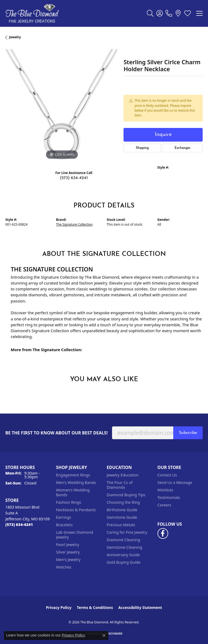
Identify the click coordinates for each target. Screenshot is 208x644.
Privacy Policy (59, 607)
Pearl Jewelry (68, 545)
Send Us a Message (175, 482)
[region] (62, 104)
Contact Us (167, 475)
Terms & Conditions (95, 607)
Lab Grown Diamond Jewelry (75, 535)
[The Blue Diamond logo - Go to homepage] (32, 13)
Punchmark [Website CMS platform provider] (114, 634)
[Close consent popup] (104, 635)
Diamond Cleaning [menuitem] (123, 540)
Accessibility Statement (140, 607)
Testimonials (169, 497)
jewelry (15, 37)
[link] (169, 13)
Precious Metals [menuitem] (121, 525)
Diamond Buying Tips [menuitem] (126, 495)
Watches (64, 567)
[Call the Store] (19, 524)
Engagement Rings (73, 475)
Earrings (64, 517)
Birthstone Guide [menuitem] (122, 510)
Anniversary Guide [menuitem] (123, 555)
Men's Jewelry (68, 560)
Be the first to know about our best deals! (57, 433)
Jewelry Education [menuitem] (123, 475)
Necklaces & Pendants (76, 510)
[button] (150, 13)
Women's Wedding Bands (73, 492)
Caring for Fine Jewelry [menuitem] (127, 532)
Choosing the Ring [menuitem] (123, 502)
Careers (164, 505)
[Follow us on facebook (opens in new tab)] (163, 533)
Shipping (142, 148)
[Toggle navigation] (199, 13)
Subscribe (188, 433)
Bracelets (64, 525)
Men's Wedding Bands (76, 482)
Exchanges (182, 148)
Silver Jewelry (68, 552)
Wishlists (165, 490)
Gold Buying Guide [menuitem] (124, 562)
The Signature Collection (74, 224)
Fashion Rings (69, 502)
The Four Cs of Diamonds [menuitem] (120, 485)
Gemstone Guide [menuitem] (122, 517)
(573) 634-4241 (74, 178)
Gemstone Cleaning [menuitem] (124, 547)
